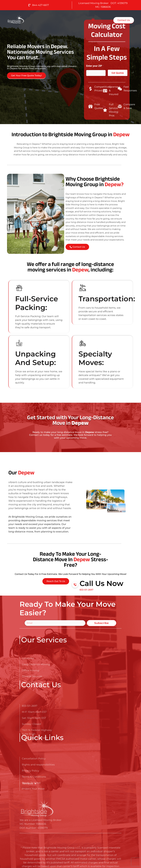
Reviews (30, 784)
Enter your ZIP (95, 66)
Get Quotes (118, 73)
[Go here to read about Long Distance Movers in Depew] (24, 19)
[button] (93, 19)
